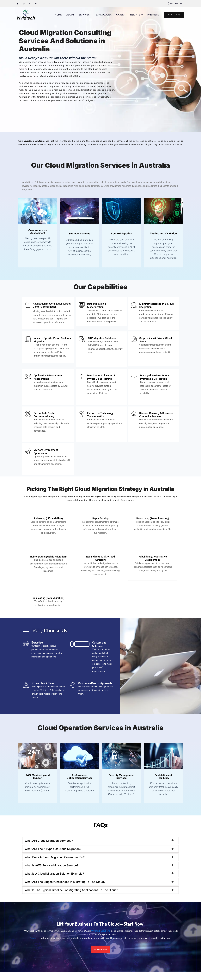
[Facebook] (18, 4)
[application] (142, 15)
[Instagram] (24, 4)
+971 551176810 (177, 3)
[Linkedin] (36, 4)
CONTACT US (101, 957)
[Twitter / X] (30, 4)
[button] (174, 15)
